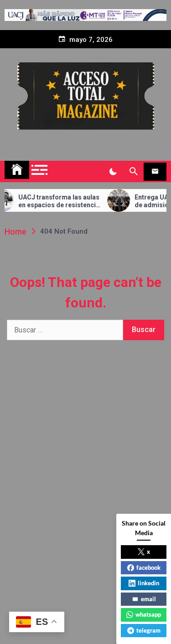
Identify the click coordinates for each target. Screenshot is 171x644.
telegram (144, 630)
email (144, 599)
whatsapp (144, 614)
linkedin (144, 583)
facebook (144, 567)
